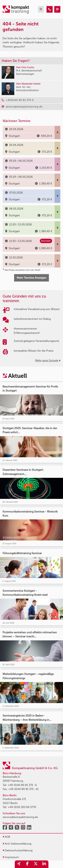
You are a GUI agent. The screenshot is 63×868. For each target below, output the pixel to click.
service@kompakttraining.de (20, 817)
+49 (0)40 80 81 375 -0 (22, 785)
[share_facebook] (27, 864)
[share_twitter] (36, 864)
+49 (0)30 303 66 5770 (22, 807)
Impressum (11, 857)
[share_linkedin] (44, 864)
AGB (6, 837)
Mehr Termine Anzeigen (32, 278)
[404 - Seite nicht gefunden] (50, 9)
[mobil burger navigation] (41, 9)
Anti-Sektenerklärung (17, 844)
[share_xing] (19, 864)
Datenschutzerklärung (18, 850)
